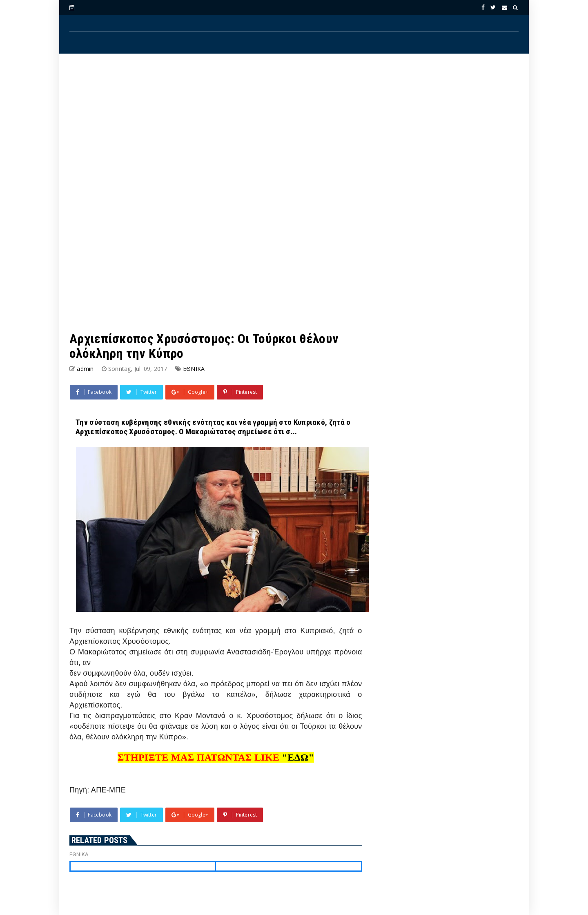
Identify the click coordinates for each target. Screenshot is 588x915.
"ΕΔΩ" (298, 757)
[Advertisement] (294, 127)
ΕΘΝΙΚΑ (194, 369)
